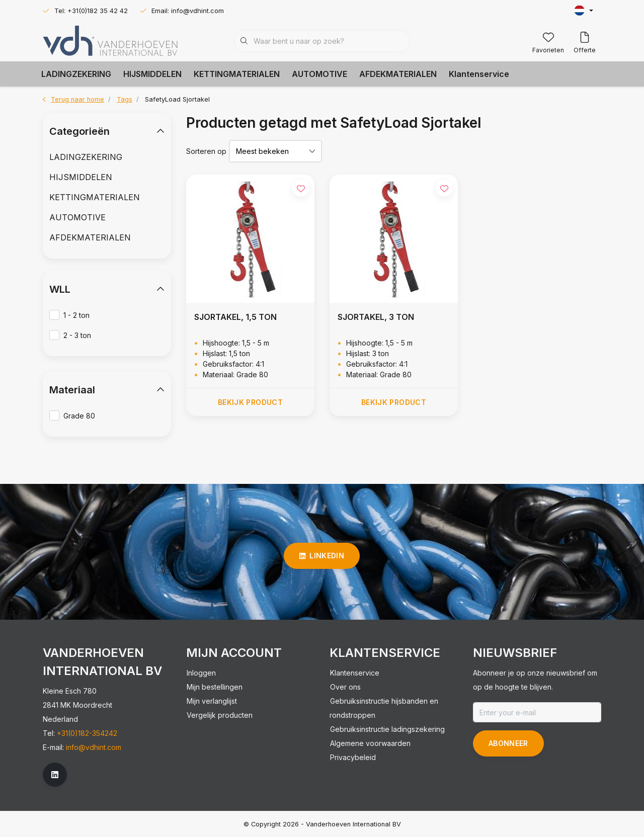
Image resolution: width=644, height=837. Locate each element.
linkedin (322, 556)
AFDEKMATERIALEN (398, 74)
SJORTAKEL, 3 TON (376, 317)
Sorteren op (206, 151)
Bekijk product (250, 402)
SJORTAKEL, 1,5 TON (235, 317)
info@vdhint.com (94, 747)
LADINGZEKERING (76, 74)
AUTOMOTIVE (319, 74)
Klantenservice (479, 74)
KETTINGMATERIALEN (237, 74)
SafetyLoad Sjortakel (177, 99)
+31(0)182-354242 (87, 733)
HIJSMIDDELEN (152, 74)
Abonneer (508, 743)
